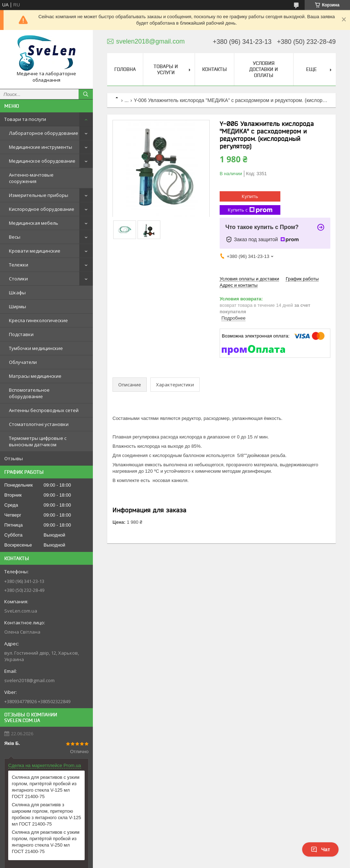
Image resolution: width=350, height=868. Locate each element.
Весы (15, 237)
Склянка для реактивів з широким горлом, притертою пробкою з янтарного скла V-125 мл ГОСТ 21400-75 (46, 814)
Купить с (250, 210)
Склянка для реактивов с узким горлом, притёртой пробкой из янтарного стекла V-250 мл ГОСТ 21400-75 (46, 842)
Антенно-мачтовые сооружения (31, 178)
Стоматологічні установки (39, 424)
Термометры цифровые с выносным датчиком (38, 441)
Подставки (21, 334)
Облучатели (23, 362)
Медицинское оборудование (42, 161)
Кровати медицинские (35, 251)
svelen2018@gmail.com (29, 680)
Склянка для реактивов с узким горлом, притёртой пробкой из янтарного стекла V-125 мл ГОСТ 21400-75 (46, 787)
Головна (125, 69)
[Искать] (86, 94)
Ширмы (17, 306)
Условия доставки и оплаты (264, 69)
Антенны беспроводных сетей (44, 410)
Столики (18, 279)
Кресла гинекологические (38, 320)
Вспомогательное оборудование (29, 393)
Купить (250, 196)
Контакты (214, 69)
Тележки (19, 265)
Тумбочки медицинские (36, 348)
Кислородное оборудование (42, 209)
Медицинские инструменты (41, 147)
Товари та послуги (25, 119)
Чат (320, 849)
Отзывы (14, 458)
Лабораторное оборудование (44, 133)
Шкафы (17, 293)
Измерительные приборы (39, 195)
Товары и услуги (166, 69)
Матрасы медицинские (35, 376)
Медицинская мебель (34, 223)
